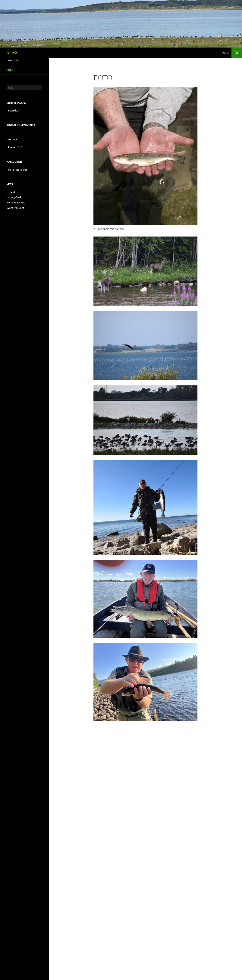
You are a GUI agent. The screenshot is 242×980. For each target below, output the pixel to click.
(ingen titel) (13, 110)
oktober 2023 (14, 147)
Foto (225, 53)
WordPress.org (15, 208)
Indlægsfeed (14, 197)
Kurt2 (12, 53)
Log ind (11, 192)
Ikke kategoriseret (17, 170)
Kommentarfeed (16, 202)
